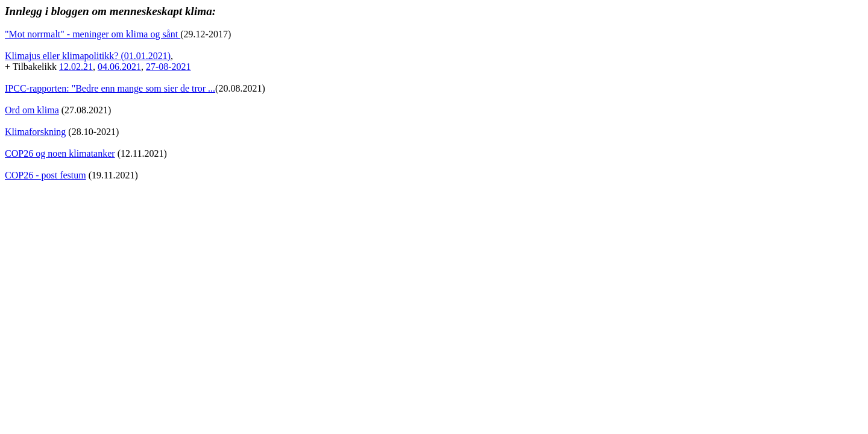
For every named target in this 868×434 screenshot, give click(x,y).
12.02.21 (76, 67)
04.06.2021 (119, 67)
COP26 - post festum (46, 175)
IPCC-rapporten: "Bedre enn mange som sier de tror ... (110, 88)
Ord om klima (32, 110)
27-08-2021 (168, 67)
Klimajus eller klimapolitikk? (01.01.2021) (88, 56)
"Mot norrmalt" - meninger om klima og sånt (93, 34)
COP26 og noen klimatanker (60, 153)
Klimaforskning (35, 132)
